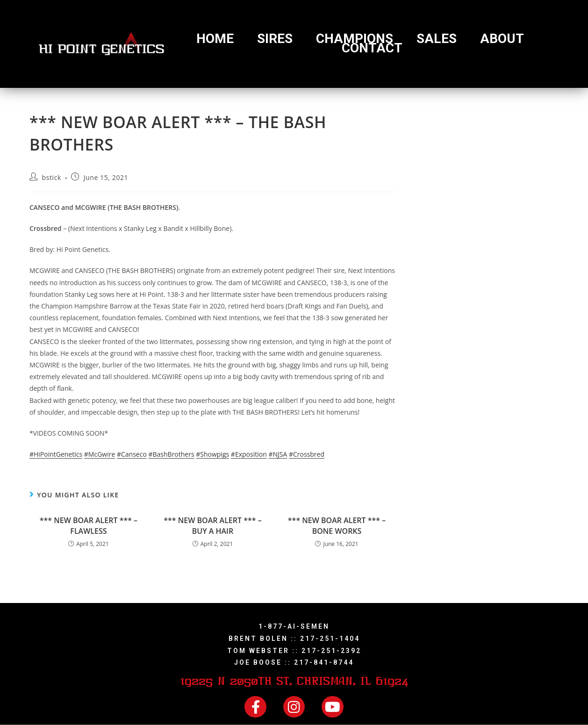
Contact (372, 48)
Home (215, 39)
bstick (52, 177)
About (502, 39)
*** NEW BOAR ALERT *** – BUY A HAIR (212, 525)
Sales (437, 39)
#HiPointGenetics (56, 454)
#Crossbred (307, 454)
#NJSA (278, 454)
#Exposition (249, 454)
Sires (275, 39)
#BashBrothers (171, 454)
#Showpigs (212, 454)
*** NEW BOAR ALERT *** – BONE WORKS (337, 525)
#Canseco (132, 454)
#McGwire (100, 454)
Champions (355, 39)
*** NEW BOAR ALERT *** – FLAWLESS (89, 525)
